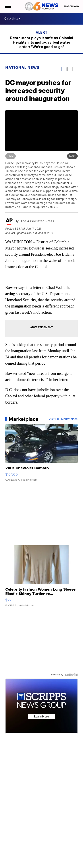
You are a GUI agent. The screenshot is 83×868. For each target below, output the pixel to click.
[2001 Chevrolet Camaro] (42, 455)
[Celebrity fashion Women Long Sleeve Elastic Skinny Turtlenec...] (42, 578)
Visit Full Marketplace (63, 419)
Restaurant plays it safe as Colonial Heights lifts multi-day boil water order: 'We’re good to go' (42, 42)
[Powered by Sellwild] (71, 675)
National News (22, 68)
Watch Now (72, 6)
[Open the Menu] (7, 6)
